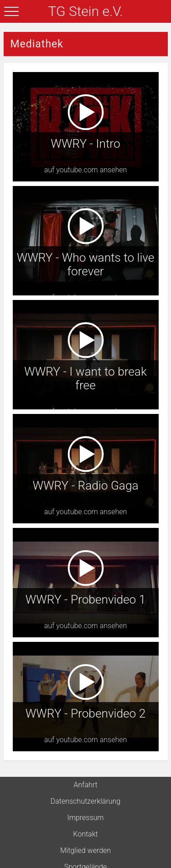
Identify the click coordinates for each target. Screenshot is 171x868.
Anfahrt (85, 785)
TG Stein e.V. (86, 11)
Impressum (85, 818)
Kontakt (85, 834)
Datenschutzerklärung (86, 801)
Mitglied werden (85, 850)
